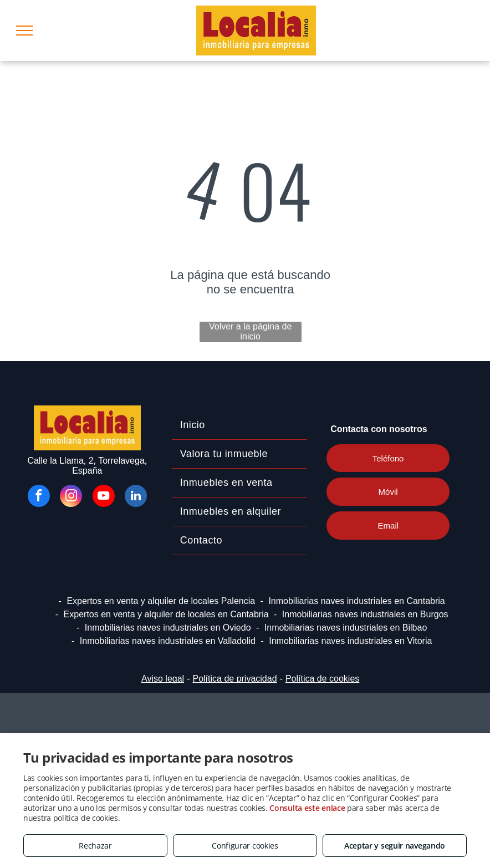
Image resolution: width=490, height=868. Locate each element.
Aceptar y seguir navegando (395, 846)
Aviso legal (163, 679)
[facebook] (39, 497)
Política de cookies (322, 679)
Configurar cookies (245, 846)
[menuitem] (240, 425)
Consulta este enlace (307, 808)
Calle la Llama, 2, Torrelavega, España (87, 466)
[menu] (24, 31)
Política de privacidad (234, 679)
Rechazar (95, 846)
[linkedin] (136, 497)
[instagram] (71, 497)
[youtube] (104, 497)
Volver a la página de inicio (250, 331)
